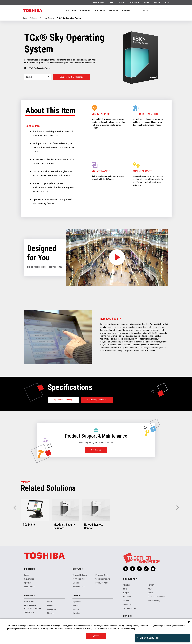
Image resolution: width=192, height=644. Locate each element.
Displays (50, 613)
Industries (30, 569)
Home (25, 18)
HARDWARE (85, 10)
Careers (112, 2)
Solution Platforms (80, 575)
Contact (157, 2)
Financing (76, 613)
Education (127, 597)
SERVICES (114, 10)
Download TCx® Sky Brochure (72, 77)
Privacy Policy (129, 629)
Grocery (27, 575)
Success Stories (129, 608)
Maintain (76, 609)
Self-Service (29, 612)
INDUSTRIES (70, 10)
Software (34, 18)
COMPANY (127, 10)
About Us (127, 585)
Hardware (29, 596)
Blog (125, 589)
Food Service (29, 587)
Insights (126, 593)
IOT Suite (76, 583)
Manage (75, 605)
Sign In (167, 2)
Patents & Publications (157, 597)
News (150, 589)
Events (150, 593)
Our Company (130, 579)
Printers (50, 605)
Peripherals (51, 609)
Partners (122, 2)
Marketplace (135, 2)
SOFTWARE (100, 10)
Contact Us (127, 604)
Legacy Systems (102, 583)
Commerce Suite (79, 579)
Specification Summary (63, 400)
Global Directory (98, 2)
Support (147, 2)
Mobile (50, 602)
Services (77, 596)
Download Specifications (97, 400)
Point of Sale (29, 602)
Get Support (96, 450)
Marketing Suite (78, 587)
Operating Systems (47, 18)
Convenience (29, 579)
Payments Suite (101, 575)
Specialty (28, 583)
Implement (77, 602)
